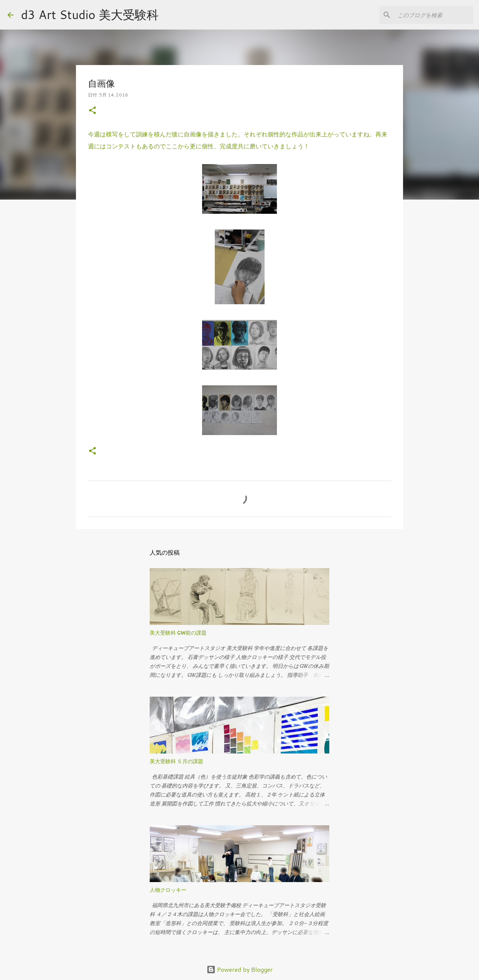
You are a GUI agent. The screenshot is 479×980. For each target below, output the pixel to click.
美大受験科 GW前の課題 (178, 633)
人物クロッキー (168, 890)
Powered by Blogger (240, 969)
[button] (92, 111)
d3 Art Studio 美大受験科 (90, 14)
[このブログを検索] (434, 15)
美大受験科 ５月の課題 (176, 761)
